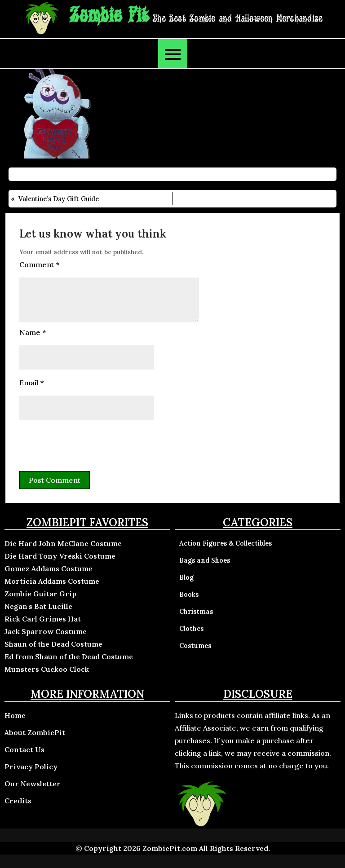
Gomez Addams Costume (49, 568)
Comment (39, 264)
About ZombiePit (35, 732)
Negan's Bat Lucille (38, 606)
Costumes (195, 646)
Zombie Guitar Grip (40, 594)
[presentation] (88, 444)
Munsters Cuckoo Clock (47, 669)
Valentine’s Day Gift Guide (59, 199)
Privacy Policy (31, 767)
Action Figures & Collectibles (226, 543)
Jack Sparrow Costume (46, 631)
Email (31, 383)
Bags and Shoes (205, 560)
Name (33, 332)
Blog (186, 577)
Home (15, 715)
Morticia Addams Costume (52, 581)
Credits (18, 801)
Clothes (191, 629)
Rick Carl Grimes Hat (43, 619)
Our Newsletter (33, 784)
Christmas (196, 612)
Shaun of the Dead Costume (53, 644)
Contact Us (24, 749)
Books (189, 595)
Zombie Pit (109, 16)
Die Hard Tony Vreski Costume (60, 556)
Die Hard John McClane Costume (63, 543)
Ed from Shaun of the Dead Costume (69, 657)
